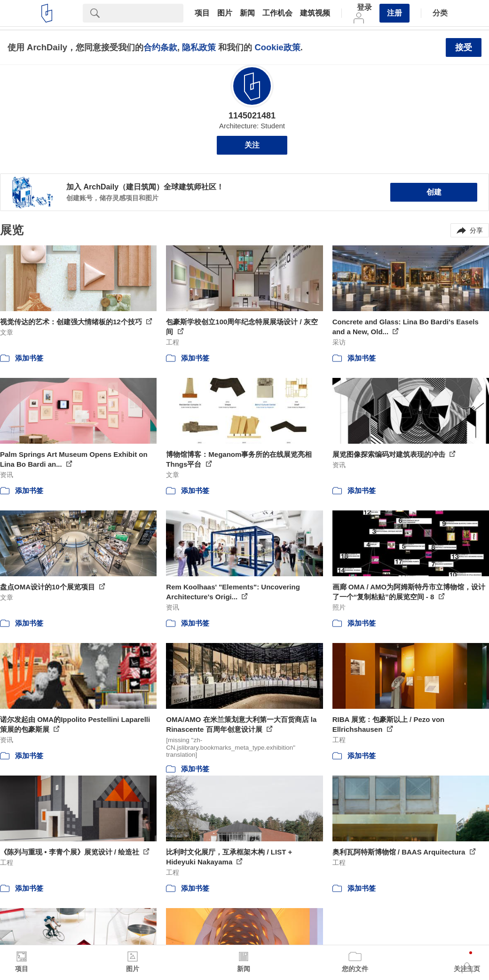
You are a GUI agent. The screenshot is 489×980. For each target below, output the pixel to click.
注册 (394, 13)
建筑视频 (315, 13)
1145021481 (252, 116)
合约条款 (160, 47)
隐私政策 (199, 47)
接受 (464, 47)
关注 (252, 145)
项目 (202, 13)
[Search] (145, 13)
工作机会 (277, 13)
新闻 (247, 13)
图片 (225, 13)
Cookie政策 (277, 47)
